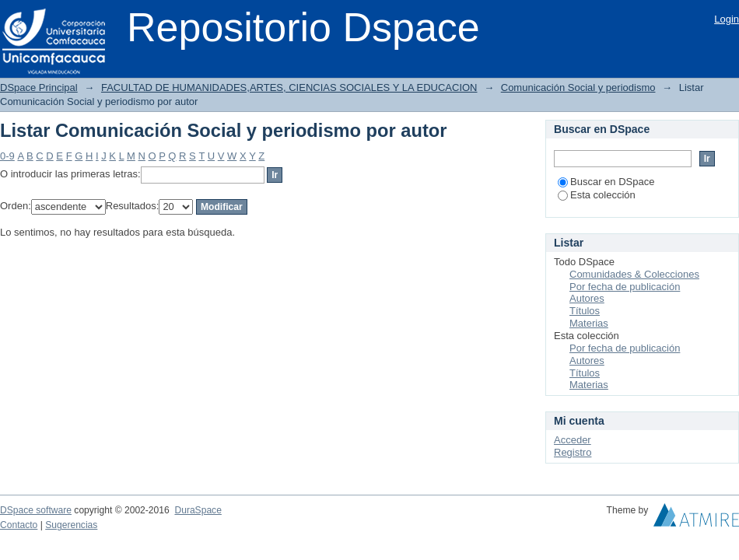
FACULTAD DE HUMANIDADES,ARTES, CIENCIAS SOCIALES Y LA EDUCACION (289, 87)
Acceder (573, 440)
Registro (573, 452)
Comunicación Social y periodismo (578, 87)
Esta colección (597, 195)
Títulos (585, 311)
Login (727, 19)
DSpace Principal (39, 87)
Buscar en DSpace (606, 182)
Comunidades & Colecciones (634, 274)
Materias (589, 323)
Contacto (19, 525)
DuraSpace (198, 510)
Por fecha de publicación (625, 287)
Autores (587, 298)
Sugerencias (71, 525)
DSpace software (36, 510)
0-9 (7, 156)
